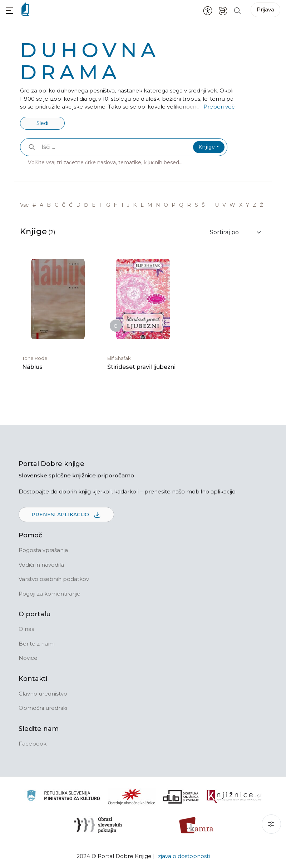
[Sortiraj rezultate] (236, 232)
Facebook (33, 744)
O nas (26, 629)
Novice (28, 658)
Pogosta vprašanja (43, 550)
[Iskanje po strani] (237, 10)
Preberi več (219, 107)
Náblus (32, 367)
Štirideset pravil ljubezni (141, 367)
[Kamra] (196, 826)
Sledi (42, 123)
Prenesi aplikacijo (66, 515)
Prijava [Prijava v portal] (265, 9)
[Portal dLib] (181, 797)
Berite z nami (37, 644)
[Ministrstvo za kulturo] (63, 797)
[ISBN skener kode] (223, 10)
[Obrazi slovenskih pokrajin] (98, 826)
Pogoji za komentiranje (50, 594)
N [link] (158, 205)
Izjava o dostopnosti (183, 856)
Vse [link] (24, 205)
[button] (9, 11)
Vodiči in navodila (41, 565)
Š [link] (203, 205)
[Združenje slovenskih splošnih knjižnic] (234, 797)
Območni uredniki (43, 708)
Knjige (207, 147)
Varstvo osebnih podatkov (54, 579)
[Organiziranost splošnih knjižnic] (132, 797)
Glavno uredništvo (43, 694)
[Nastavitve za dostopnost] (208, 10)
